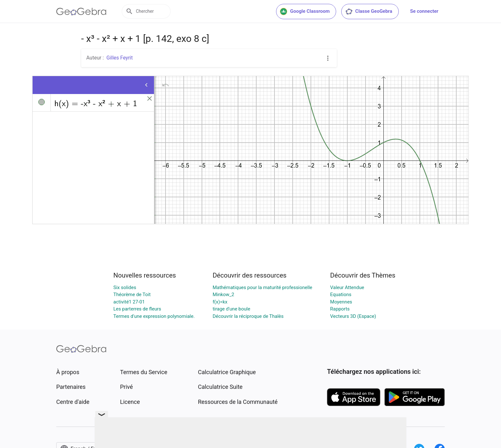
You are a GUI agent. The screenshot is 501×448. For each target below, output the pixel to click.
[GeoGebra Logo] (81, 12)
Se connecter (424, 11)
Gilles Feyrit (119, 58)
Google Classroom (305, 12)
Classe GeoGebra (369, 12)
